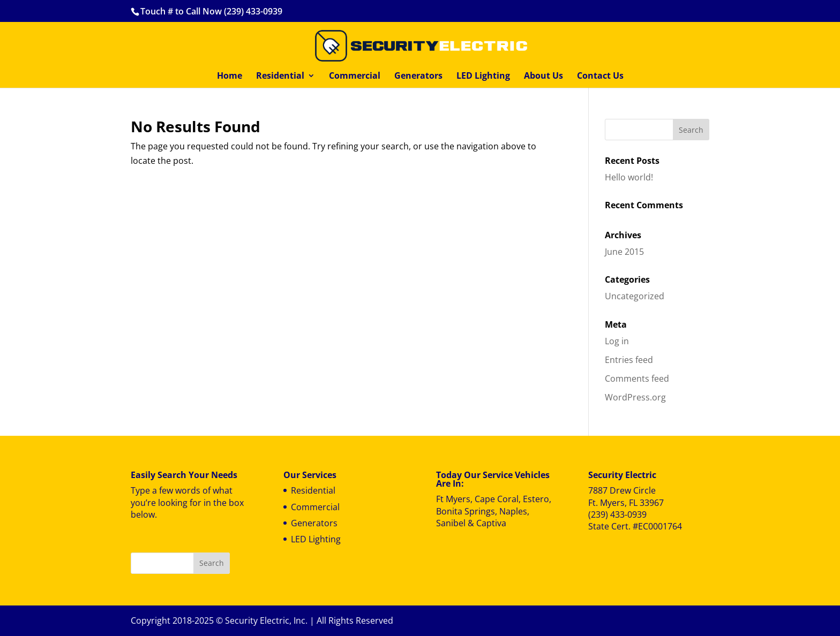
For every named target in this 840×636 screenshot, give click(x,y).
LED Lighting (483, 77)
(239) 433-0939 (617, 514)
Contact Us (600, 77)
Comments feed (637, 378)
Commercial (355, 77)
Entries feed (629, 360)
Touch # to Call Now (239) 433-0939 (211, 11)
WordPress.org (635, 397)
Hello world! (629, 177)
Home (230, 77)
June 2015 (624, 252)
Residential (280, 77)
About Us (543, 77)
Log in (617, 341)
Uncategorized (635, 296)
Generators (418, 77)
